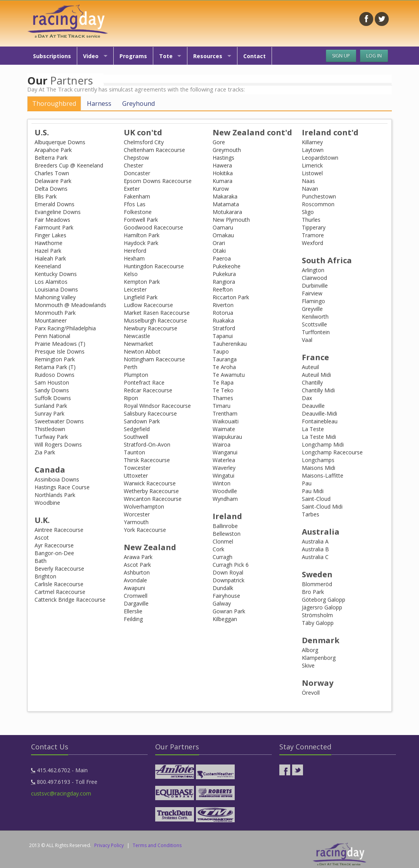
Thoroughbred (54, 104)
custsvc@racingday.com (61, 793)
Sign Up (341, 56)
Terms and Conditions (157, 845)
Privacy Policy (109, 845)
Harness (99, 104)
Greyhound (139, 104)
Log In (374, 56)
